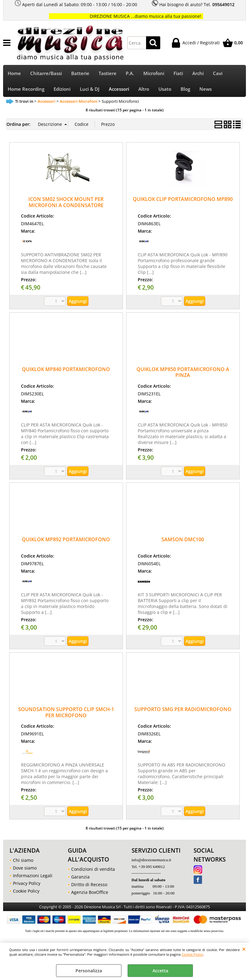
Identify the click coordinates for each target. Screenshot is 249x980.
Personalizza (89, 971)
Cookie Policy (192, 954)
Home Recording (26, 90)
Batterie (80, 74)
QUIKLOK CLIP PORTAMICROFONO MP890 (183, 201)
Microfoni (154, 74)
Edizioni (62, 90)
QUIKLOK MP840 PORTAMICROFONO (66, 370)
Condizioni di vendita (93, 871)
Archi (198, 74)
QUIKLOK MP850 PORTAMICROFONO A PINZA (183, 373)
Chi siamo (23, 861)
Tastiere (108, 74)
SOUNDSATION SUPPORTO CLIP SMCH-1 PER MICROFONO (66, 714)
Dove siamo (25, 869)
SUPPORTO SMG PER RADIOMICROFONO (183, 711)
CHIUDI (244, 949)
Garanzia (80, 878)
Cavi (218, 74)
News (206, 90)
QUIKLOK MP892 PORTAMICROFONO (66, 541)
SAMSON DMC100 (183, 541)
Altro (144, 90)
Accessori (119, 90)
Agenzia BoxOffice (90, 894)
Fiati (178, 74)
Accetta (160, 971)
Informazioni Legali (33, 877)
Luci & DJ (90, 90)
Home (14, 74)
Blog (185, 90)
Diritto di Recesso (89, 886)
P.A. (130, 74)
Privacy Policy (27, 884)
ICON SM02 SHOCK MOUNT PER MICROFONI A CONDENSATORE (66, 204)
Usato (165, 90)
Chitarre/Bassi (46, 74)
